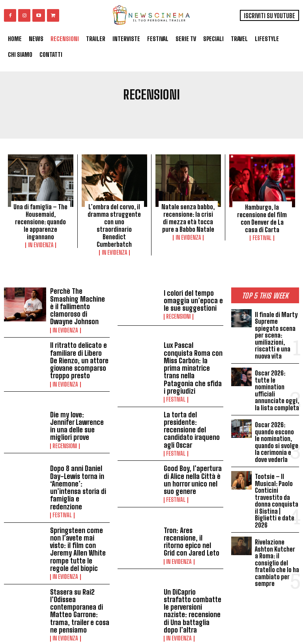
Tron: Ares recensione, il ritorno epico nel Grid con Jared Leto (193, 501)
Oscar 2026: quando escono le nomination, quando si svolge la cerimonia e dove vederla (277, 433)
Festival (262, 237)
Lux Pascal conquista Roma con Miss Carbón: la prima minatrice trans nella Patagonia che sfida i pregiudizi (191, 349)
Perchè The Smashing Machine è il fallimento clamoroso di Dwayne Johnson (78, 299)
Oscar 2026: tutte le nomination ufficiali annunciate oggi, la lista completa (277, 384)
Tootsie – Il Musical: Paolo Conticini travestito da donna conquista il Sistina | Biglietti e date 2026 (277, 489)
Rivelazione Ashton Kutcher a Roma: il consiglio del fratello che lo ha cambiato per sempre (277, 548)
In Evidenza (41, 236)
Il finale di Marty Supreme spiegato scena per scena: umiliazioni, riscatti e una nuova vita (276, 331)
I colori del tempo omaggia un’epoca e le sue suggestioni (193, 298)
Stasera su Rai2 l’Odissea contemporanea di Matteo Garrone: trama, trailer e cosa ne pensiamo (77, 559)
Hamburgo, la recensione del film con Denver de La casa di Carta (262, 218)
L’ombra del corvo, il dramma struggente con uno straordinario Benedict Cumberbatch (114, 224)
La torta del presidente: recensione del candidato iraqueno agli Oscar (189, 403)
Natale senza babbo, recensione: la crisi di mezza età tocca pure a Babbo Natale (188, 217)
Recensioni (178, 313)
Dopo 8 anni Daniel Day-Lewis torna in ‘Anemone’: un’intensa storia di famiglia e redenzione (79, 454)
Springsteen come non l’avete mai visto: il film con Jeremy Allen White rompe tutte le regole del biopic (79, 505)
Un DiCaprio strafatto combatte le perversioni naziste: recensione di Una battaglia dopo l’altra (192, 555)
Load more (114, 609)
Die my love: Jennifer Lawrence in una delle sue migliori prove (78, 399)
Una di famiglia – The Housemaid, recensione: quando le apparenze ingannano (40, 217)
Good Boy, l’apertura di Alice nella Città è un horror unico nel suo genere (193, 451)
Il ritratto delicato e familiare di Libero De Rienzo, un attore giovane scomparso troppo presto (77, 346)
